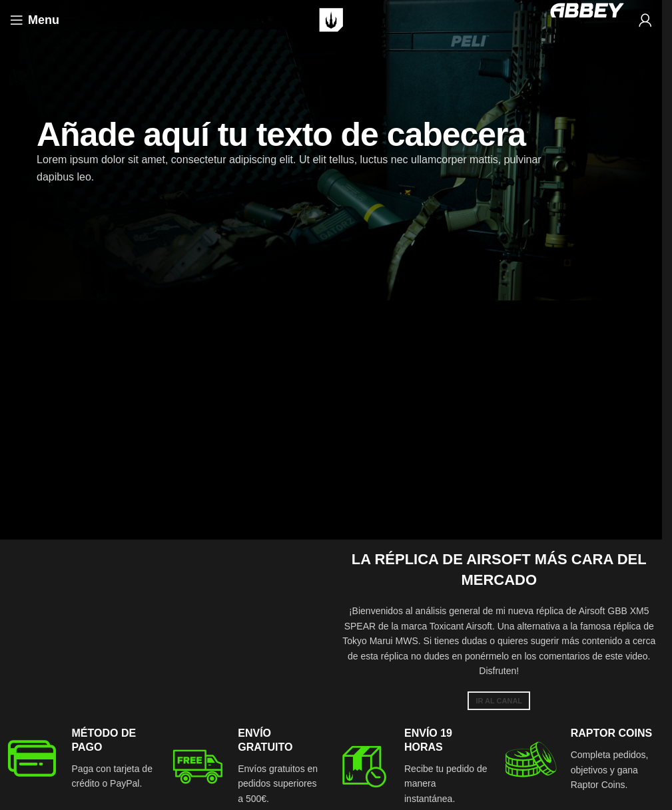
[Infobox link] (82, 759)
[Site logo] (331, 19)
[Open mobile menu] (35, 20)
